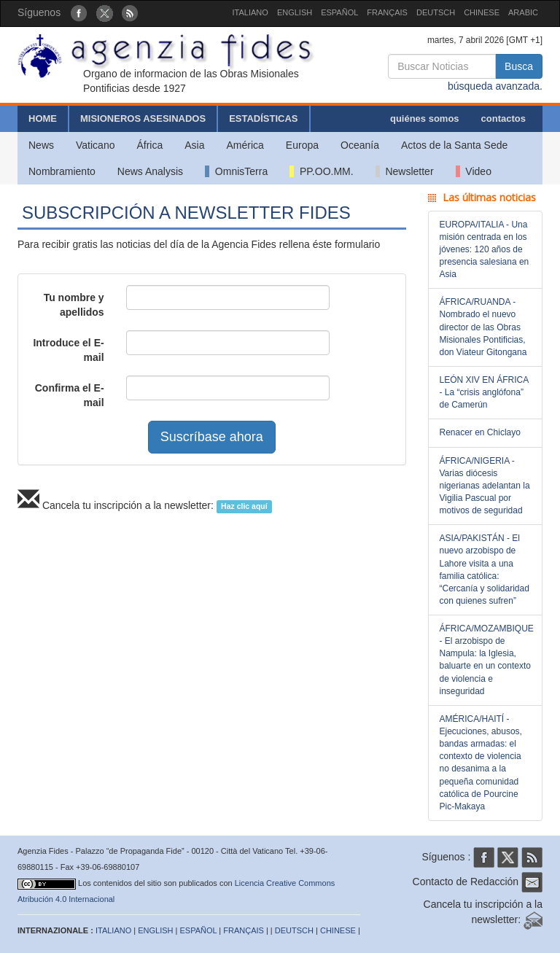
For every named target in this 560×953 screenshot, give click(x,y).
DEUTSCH (436, 12)
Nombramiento (62, 171)
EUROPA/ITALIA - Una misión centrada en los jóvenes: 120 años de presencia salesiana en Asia (485, 250)
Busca (519, 66)
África (149, 145)
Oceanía (360, 145)
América (245, 145)
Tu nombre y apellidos (74, 305)
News (41, 145)
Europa (302, 145)
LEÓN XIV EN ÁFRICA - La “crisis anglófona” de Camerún (485, 392)
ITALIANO (250, 12)
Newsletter (405, 171)
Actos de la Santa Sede (454, 145)
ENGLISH (295, 12)
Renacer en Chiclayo (480, 432)
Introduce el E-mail (68, 350)
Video (474, 171)
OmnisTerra (236, 171)
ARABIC (523, 12)
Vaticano (95, 145)
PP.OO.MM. (321, 171)
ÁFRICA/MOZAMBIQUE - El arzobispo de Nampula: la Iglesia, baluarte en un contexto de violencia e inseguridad (487, 660)
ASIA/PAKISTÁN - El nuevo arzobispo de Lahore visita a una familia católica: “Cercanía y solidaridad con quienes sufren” (485, 569)
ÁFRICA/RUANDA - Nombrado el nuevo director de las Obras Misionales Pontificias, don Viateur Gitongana (483, 327)
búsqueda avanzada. (495, 86)
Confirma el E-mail (70, 395)
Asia (194, 145)
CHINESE (482, 12)
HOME (43, 118)
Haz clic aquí (244, 506)
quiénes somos (425, 118)
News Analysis (150, 171)
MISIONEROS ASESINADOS (143, 118)
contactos (503, 118)
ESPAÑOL (339, 12)
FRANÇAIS (387, 12)
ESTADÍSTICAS (263, 118)
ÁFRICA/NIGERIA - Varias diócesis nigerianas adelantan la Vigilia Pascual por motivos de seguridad (485, 486)
